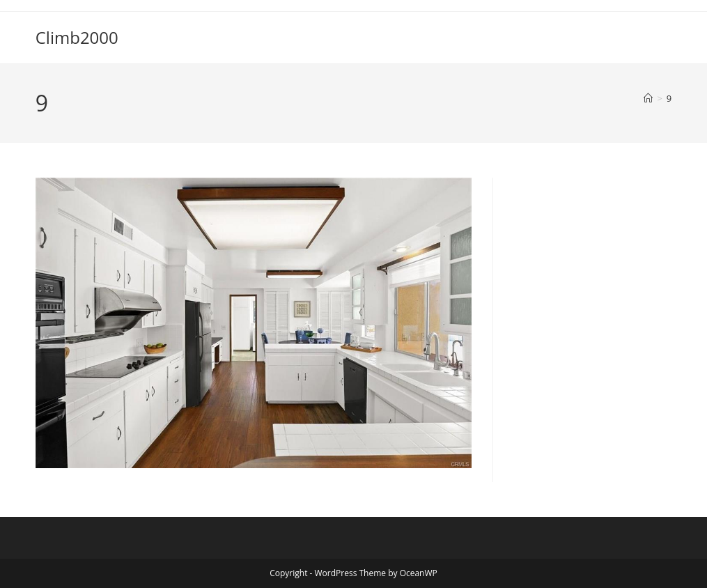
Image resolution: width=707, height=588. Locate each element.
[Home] (648, 98)
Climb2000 (77, 37)
